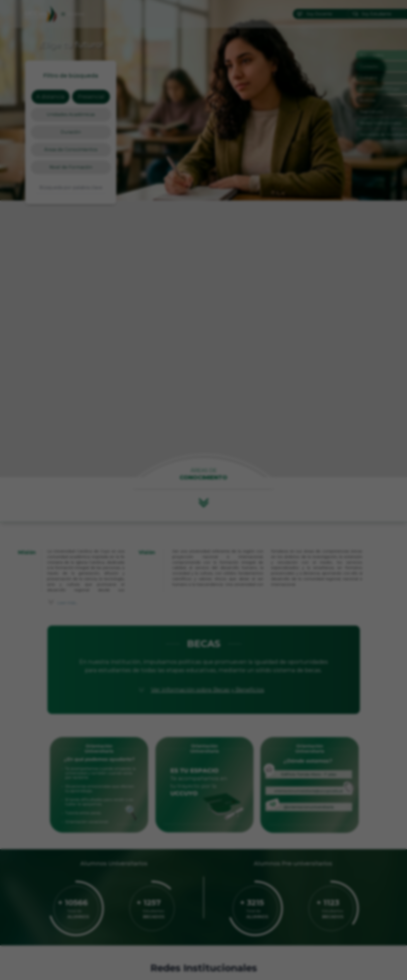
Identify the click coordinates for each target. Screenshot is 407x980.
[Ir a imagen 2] (204, 580)
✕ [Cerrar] (263, 403)
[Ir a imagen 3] (209, 580)
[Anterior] (144, 490)
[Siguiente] (263, 490)
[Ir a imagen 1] (199, 580)
